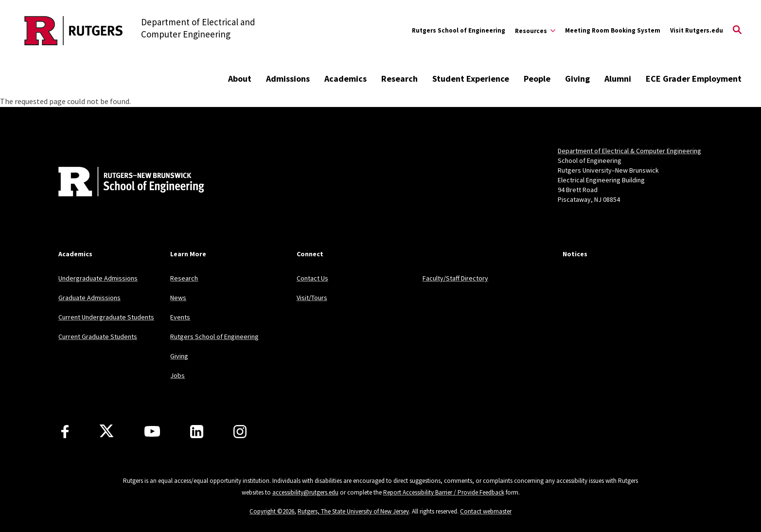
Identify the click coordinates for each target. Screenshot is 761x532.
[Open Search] (737, 31)
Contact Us (312, 278)
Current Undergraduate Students (106, 317)
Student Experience (471, 79)
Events (180, 317)
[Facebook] (65, 432)
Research (399, 79)
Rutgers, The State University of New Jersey (353, 511)
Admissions (288, 79)
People (537, 79)
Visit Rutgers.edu (697, 30)
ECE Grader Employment (694, 79)
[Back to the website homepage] (74, 31)
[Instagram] (240, 432)
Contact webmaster (486, 511)
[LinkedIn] (197, 432)
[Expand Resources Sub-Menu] (535, 31)
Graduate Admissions (89, 298)
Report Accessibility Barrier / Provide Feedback (444, 492)
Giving (577, 79)
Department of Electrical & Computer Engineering (629, 151)
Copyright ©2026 (272, 511)
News (178, 298)
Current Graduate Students (98, 337)
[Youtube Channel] (152, 431)
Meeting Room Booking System (613, 30)
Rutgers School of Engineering (459, 30)
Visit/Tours (312, 298)
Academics (345, 79)
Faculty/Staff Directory (455, 278)
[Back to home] (123, 183)
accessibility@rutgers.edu (305, 492)
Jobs (177, 375)
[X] (106, 431)
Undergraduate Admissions (98, 278)
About (240, 79)
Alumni (618, 79)
